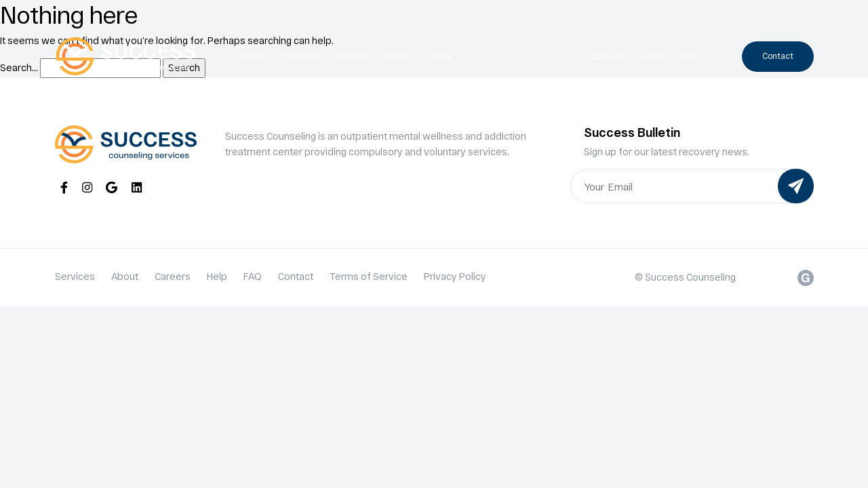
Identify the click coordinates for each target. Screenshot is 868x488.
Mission (353, 56)
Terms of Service (369, 276)
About (399, 56)
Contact (778, 56)
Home (254, 56)
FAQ (687, 56)
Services (301, 56)
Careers (608, 56)
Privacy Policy (455, 276)
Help (652, 56)
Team (440, 56)
